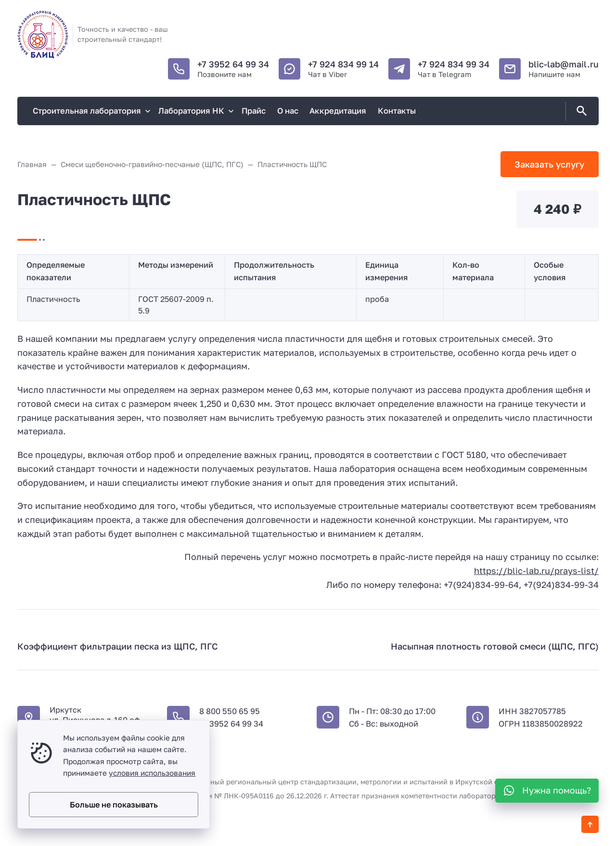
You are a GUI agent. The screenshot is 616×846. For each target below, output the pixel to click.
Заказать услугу (549, 164)
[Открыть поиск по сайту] (580, 111)
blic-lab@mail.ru (564, 64)
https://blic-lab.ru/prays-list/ (536, 571)
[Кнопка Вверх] (590, 824)
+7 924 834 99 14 (343, 64)
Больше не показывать (114, 805)
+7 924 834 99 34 (454, 64)
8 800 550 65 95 (230, 711)
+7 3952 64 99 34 (233, 64)
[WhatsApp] (547, 791)
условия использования (152, 773)
